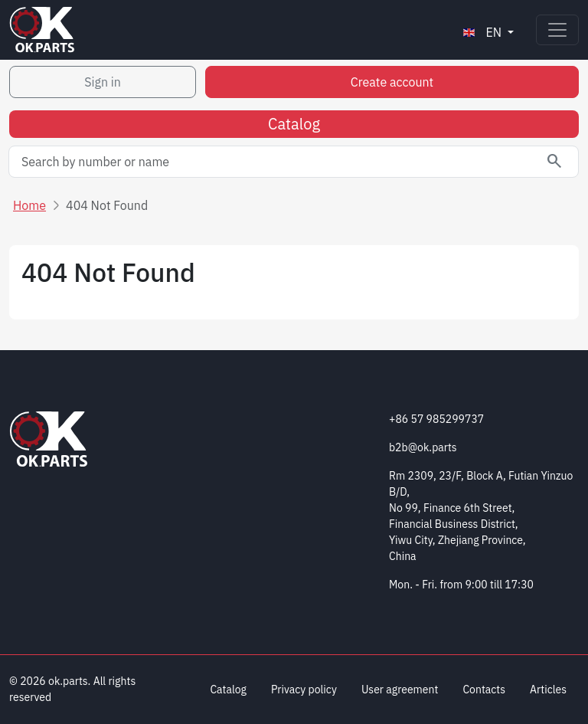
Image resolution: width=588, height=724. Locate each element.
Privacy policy (304, 690)
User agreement (400, 690)
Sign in (103, 82)
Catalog (294, 124)
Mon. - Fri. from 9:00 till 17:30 (461, 585)
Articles (548, 690)
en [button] (482, 32)
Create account (392, 82)
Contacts (484, 690)
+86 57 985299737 (436, 419)
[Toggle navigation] (557, 30)
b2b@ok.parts (423, 447)
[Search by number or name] (294, 162)
